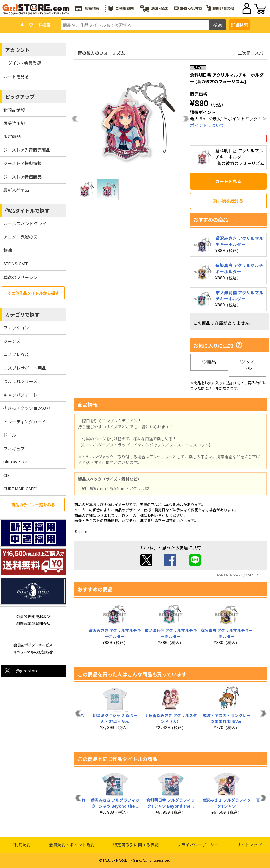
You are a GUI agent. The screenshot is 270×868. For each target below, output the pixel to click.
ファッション (16, 327)
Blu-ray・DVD (17, 462)
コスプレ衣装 (16, 354)
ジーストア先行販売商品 (27, 150)
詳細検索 (240, 25)
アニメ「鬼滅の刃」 (23, 237)
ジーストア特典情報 (22, 163)
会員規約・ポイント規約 (72, 845)
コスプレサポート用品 (25, 368)
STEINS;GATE (16, 264)
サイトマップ (249, 845)
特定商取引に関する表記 (136, 845)
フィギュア (14, 448)
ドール (10, 435)
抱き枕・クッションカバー (29, 408)
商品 (209, 362)
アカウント (17, 50)
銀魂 (8, 250)
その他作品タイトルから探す (33, 293)
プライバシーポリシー (198, 845)
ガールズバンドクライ (25, 223)
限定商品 (12, 136)
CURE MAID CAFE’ (20, 488)
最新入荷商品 (16, 190)
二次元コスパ (250, 53)
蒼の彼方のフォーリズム (101, 53)
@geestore (21, 670)
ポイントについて (207, 125)
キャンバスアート (20, 395)
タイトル (247, 365)
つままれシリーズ (20, 381)
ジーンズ (12, 341)
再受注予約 (14, 123)
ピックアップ (20, 97)
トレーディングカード (25, 422)
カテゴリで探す (22, 315)
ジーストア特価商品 (22, 177)
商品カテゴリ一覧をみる (33, 504)
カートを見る (16, 76)
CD (6, 475)
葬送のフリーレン (21, 277)
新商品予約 (14, 109)
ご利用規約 (20, 845)
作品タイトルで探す (27, 211)
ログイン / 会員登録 (22, 63)
